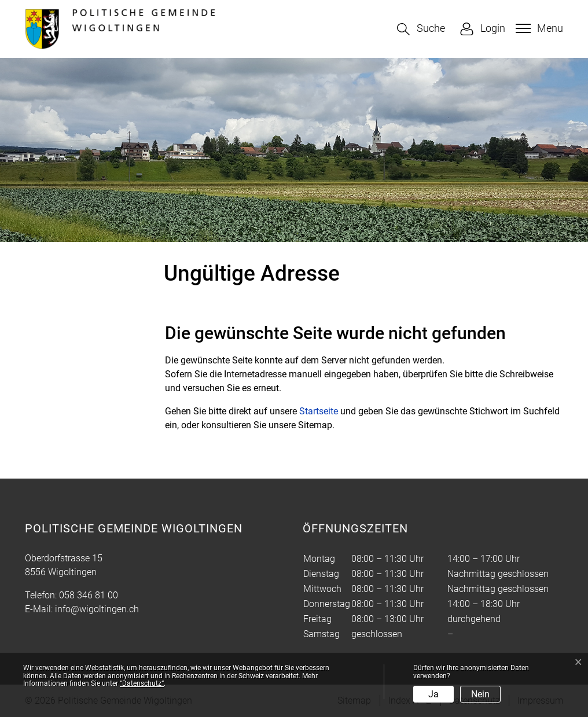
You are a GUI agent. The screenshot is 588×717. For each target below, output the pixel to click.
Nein (480, 694)
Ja (433, 694)
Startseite (319, 411)
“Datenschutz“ (142, 683)
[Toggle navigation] (538, 28)
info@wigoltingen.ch (97, 609)
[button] (421, 29)
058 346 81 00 (89, 595)
